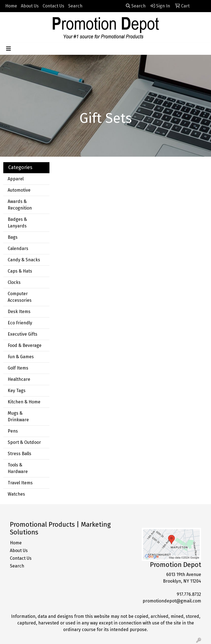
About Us (30, 6)
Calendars (18, 248)
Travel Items (20, 483)
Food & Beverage (25, 345)
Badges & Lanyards (17, 223)
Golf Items (18, 368)
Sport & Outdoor (24, 442)
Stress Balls (20, 454)
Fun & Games (21, 357)
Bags (13, 237)
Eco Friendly (20, 323)
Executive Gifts (23, 334)
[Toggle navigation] (9, 49)
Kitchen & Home (24, 402)
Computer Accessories (20, 297)
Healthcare (19, 379)
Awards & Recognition (20, 205)
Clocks (14, 282)
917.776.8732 (189, 594)
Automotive (19, 190)
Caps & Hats (20, 271)
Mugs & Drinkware (18, 416)
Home (11, 6)
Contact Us (53, 6)
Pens (13, 431)
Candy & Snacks (24, 260)
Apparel (16, 179)
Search (75, 6)
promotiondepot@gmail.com (172, 601)
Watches (16, 494)
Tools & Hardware (18, 468)
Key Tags (17, 391)
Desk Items (19, 312)
